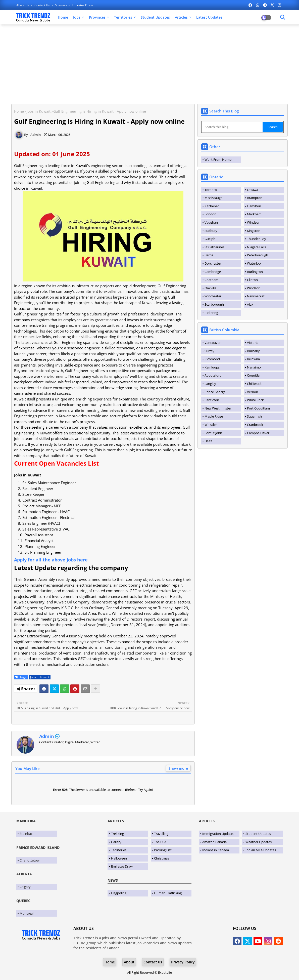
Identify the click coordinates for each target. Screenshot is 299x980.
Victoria (253, 343)
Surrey (209, 351)
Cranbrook (255, 425)
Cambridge (213, 272)
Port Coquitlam (258, 408)
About (129, 962)
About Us (23, 5)
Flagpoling (119, 893)
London (210, 214)
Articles (181, 17)
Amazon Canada (214, 842)
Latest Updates (209, 17)
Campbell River (258, 433)
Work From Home (218, 159)
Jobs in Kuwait (39, 111)
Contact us (42, 5)
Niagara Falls (256, 247)
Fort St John (213, 433)
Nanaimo (254, 367)
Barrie (209, 255)
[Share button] (95, 689)
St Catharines (214, 247)
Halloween (119, 858)
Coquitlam (255, 375)
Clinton (252, 280)
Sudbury (211, 231)
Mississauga (213, 198)
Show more (178, 768)
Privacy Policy (183, 962)
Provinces (97, 17)
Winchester (213, 296)
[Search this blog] (232, 127)
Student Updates (155, 17)
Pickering (211, 313)
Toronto (211, 190)
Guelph (210, 239)
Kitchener (212, 206)
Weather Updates (259, 842)
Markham (254, 214)
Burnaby (253, 351)
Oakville (210, 288)
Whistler (211, 425)
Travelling (161, 834)
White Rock (255, 400)
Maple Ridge (214, 416)
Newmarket (256, 296)
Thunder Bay (257, 239)
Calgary (25, 887)
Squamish (254, 416)
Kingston (254, 231)
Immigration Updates (218, 834)
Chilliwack (254, 384)
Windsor (253, 222)
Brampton (255, 198)
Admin (47, 736)
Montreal (27, 913)
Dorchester (213, 263)
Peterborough (258, 255)
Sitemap (61, 5)
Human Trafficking (168, 893)
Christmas (162, 858)
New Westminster (218, 408)
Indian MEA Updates (261, 850)
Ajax (250, 304)
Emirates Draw (82, 5)
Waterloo (254, 263)
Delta (208, 441)
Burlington (255, 272)
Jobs (77, 17)
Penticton (212, 400)
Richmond (212, 359)
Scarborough (214, 304)
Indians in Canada (216, 850)
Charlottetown (31, 860)
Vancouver (213, 343)
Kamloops (212, 367)
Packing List (163, 850)
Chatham (211, 280)
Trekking (117, 834)
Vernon (253, 392)
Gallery (116, 842)
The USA (160, 842)
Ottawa (253, 190)
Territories (123, 17)
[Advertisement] (149, 65)
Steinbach (27, 834)
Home (63, 17)
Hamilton (254, 206)
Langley (210, 384)
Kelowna (253, 359)
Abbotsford (213, 375)
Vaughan (211, 222)
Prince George (215, 392)
